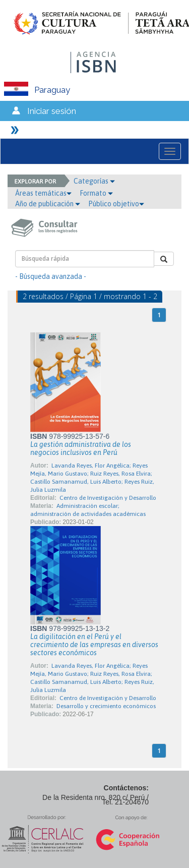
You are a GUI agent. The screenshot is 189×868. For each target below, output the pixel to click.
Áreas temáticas (43, 193)
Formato (96, 193)
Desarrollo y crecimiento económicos (106, 706)
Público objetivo (116, 204)
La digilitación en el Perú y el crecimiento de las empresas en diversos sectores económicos (94, 645)
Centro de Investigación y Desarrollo (108, 498)
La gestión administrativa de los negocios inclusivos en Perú (81, 448)
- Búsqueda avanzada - (51, 276)
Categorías (94, 181)
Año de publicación (48, 204)
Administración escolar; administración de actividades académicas (88, 510)
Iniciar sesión (52, 111)
